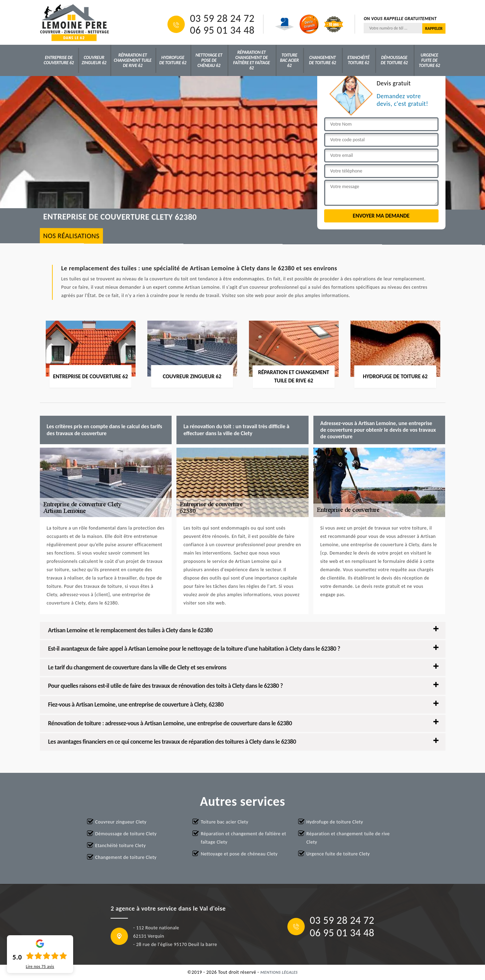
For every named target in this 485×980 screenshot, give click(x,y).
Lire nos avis (40, 966)
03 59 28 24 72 (222, 18)
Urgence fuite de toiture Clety (338, 854)
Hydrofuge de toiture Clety (335, 822)
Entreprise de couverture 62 (59, 60)
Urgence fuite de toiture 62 (429, 60)
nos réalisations (71, 236)
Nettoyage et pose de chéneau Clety (239, 854)
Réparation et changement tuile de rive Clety (348, 838)
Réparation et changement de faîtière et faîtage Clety (243, 838)
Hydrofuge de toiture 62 (173, 60)
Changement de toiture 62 (322, 60)
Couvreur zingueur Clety (121, 822)
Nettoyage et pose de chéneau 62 (209, 60)
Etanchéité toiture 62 (358, 60)
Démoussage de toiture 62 (394, 60)
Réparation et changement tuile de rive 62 (133, 60)
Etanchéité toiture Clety (121, 846)
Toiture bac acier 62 (289, 60)
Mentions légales (279, 972)
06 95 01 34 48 (222, 30)
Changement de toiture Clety (126, 857)
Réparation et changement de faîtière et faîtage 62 (252, 60)
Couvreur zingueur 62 (94, 60)
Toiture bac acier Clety (224, 822)
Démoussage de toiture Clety (126, 834)
